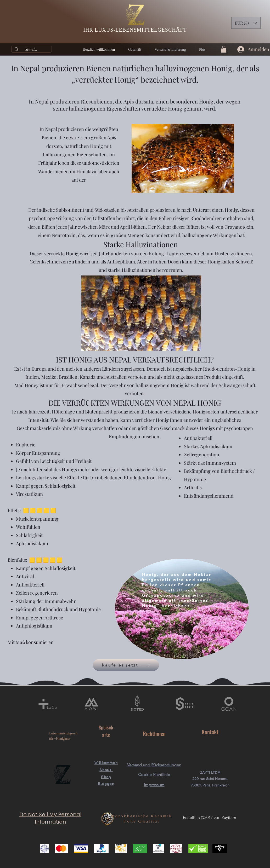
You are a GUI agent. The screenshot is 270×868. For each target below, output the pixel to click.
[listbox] (246, 23)
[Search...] (31, 49)
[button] (246, 23)
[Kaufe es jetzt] (126, 665)
